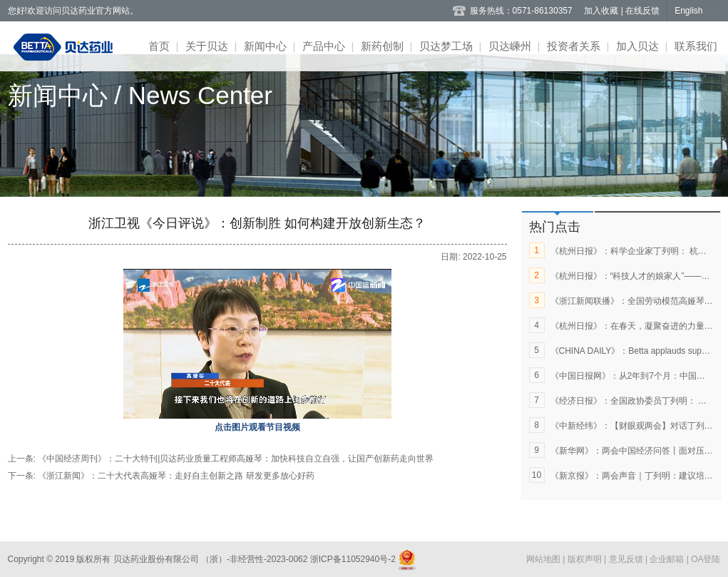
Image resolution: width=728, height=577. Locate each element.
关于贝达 (207, 46)
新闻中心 (265, 46)
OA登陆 (706, 559)
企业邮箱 (668, 559)
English (688, 11)
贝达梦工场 (446, 46)
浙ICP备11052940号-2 (353, 559)
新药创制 (382, 46)
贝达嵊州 (510, 46)
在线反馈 (642, 11)
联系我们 (696, 46)
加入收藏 (602, 11)
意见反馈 (627, 559)
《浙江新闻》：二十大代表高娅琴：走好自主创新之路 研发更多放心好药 (176, 476)
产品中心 (324, 46)
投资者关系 (574, 46)
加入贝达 (637, 46)
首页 (159, 46)
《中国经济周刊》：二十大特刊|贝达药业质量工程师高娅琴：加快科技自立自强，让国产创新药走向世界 (236, 459)
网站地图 (544, 559)
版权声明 (586, 559)
